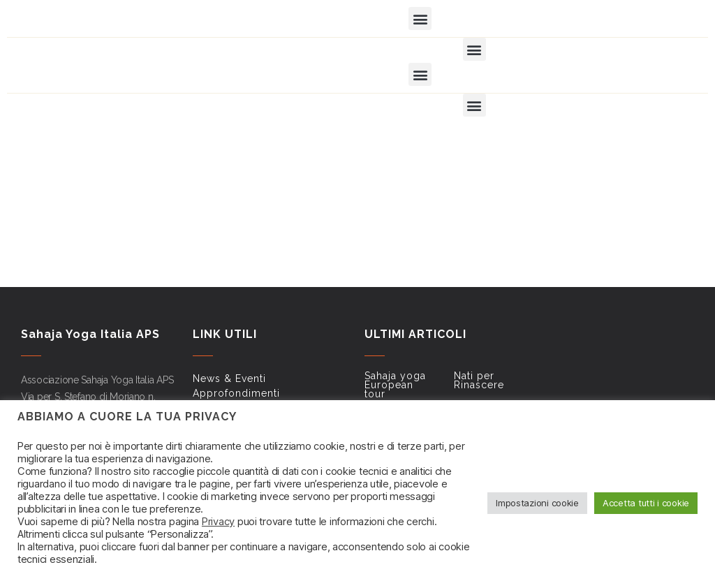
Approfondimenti (236, 393)
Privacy (218, 522)
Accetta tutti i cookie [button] (646, 503)
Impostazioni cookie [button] (537, 503)
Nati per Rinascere (479, 380)
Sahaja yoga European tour (395, 385)
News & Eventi (229, 378)
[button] (420, 19)
